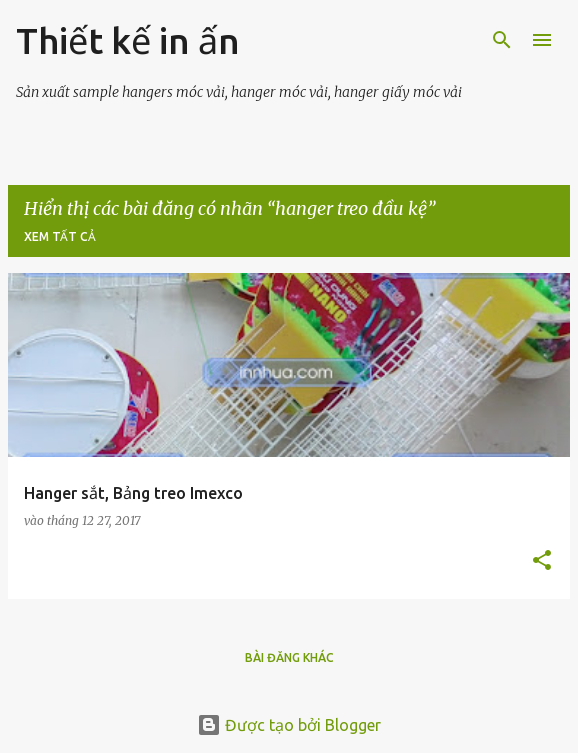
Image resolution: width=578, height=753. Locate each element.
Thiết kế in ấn (128, 40)
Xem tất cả (60, 236)
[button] (542, 561)
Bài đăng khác (289, 657)
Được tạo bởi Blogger (289, 725)
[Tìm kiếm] (502, 40)
